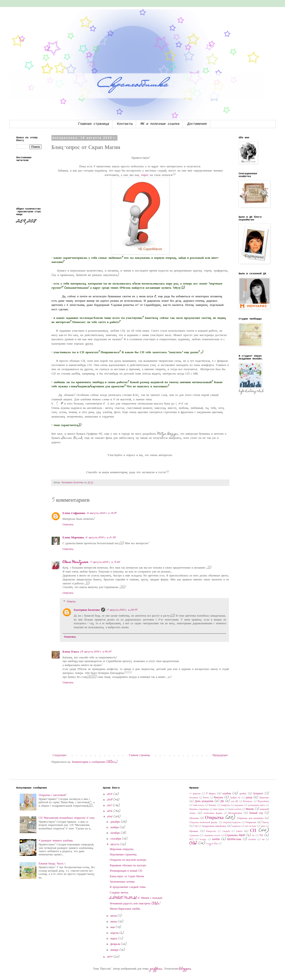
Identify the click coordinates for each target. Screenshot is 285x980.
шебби (216, 839)
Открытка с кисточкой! (53, 795)
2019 (110, 794)
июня (114, 922)
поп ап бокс (251, 826)
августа (115, 844)
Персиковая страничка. (123, 855)
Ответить (68, 525)
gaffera (156, 969)
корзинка (239, 805)
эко (263, 840)
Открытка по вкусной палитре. (128, 860)
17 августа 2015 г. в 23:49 (122, 610)
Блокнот (258, 794)
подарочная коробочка (214, 826)
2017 (110, 806)
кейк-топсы (199, 805)
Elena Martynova (76, 562)
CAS (193, 843)
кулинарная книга (256, 805)
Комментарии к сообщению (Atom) (95, 762)
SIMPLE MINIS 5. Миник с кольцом (136, 898)
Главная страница (94, 124)
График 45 (235, 798)
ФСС (192, 840)
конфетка (226, 805)
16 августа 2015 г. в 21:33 (100, 538)
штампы (252, 840)
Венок (206, 798)
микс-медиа (219, 809)
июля (114, 916)
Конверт (213, 805)
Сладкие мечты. (119, 893)
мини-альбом (235, 809)
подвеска (236, 826)
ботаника (194, 798)
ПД (196, 826)
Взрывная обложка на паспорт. (128, 866)
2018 (110, 800)
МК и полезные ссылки (160, 124)
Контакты (125, 124)
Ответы (71, 602)
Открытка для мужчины (250, 818)
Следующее (60, 755)
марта (114, 939)
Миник (250, 809)
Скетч (239, 831)
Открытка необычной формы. (204, 823)
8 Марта (211, 794)
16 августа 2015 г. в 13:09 (102, 513)
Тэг (261, 835)
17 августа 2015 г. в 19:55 (105, 562)
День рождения (204, 801)
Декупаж (264, 798)
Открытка (214, 818)
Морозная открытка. (122, 849)
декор (249, 798)
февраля (116, 944)
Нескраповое (235, 813)
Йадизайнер (263, 802)
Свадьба (226, 831)
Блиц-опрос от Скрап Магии (127, 877)
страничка (194, 836)
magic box (212, 844)
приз (263, 826)
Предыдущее (220, 755)
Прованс (194, 831)
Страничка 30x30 (235, 835)
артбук (243, 794)
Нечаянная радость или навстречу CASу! (135, 904)
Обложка (194, 818)
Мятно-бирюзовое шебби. (125, 909)
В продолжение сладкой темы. (128, 887)
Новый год (256, 813)
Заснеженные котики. (123, 882)
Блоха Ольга (71, 652)
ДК (222, 801)
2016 (110, 811)
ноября (115, 828)
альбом (227, 794)
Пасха (266, 823)
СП (253, 831)
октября (116, 833)
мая (113, 927)
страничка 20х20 (212, 836)
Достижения (197, 124)
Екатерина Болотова (87, 610)
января (115, 950)
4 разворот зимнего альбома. (56, 841)
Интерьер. (248, 802)
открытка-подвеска (232, 823)
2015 (110, 817)
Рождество (211, 831)
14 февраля (195, 794)
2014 (110, 957)
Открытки (251, 823)
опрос (145, 175)
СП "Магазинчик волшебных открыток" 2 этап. (67, 818)
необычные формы (213, 813)
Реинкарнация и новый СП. (126, 871)
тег (253, 836)
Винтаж (218, 798)
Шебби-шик (234, 839)
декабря (116, 822)
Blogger (185, 969)
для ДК (235, 802)
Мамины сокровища (199, 809)
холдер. (203, 840)
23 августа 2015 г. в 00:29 (96, 652)
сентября (116, 839)
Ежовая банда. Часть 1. (52, 864)
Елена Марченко (73, 538)
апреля (115, 933)
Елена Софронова (74, 513)
